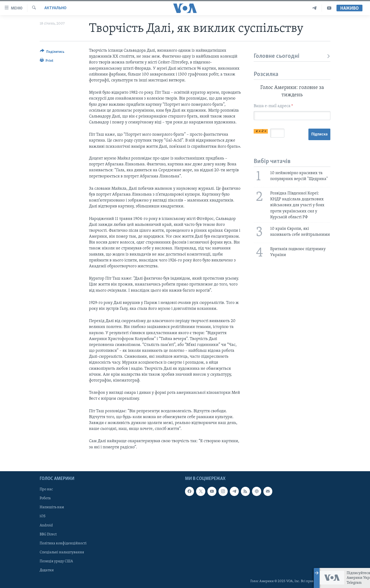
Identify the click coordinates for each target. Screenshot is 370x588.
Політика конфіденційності (63, 543)
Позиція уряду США (56, 561)
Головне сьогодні (292, 56)
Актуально (55, 8)
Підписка (319, 134)
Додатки (47, 570)
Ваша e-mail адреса (273, 106)
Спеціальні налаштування (62, 552)
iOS (43, 516)
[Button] (52, 52)
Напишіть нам (52, 507)
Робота (45, 498)
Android (46, 525)
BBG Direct (48, 534)
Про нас (46, 489)
